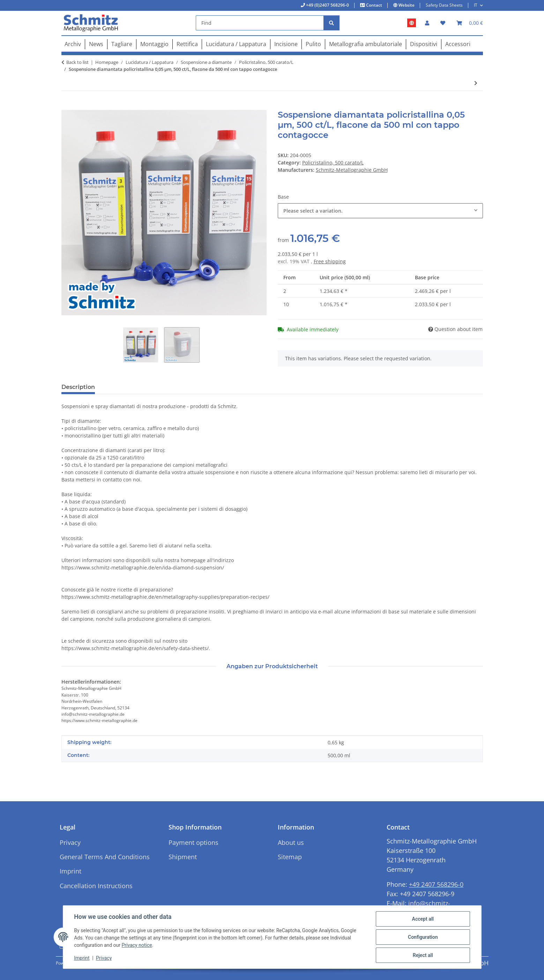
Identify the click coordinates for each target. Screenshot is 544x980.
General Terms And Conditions (105, 857)
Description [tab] (78, 387)
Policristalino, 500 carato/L (333, 163)
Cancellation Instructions (96, 886)
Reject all (423, 955)
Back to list (77, 62)
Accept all (423, 919)
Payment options (193, 842)
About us (291, 842)
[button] (427, 23)
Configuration (423, 937)
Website (406, 5)
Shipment (183, 857)
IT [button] (476, 5)
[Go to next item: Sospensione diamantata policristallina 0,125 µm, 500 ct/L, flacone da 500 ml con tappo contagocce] (476, 83)
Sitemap (290, 857)
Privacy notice (137, 945)
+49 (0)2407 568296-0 (327, 5)
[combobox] (380, 211)
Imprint (82, 958)
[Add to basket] (67, 106)
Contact (374, 5)
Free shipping (330, 261)
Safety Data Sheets (444, 5)
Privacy (104, 958)
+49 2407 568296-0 (436, 884)
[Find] (260, 23)
